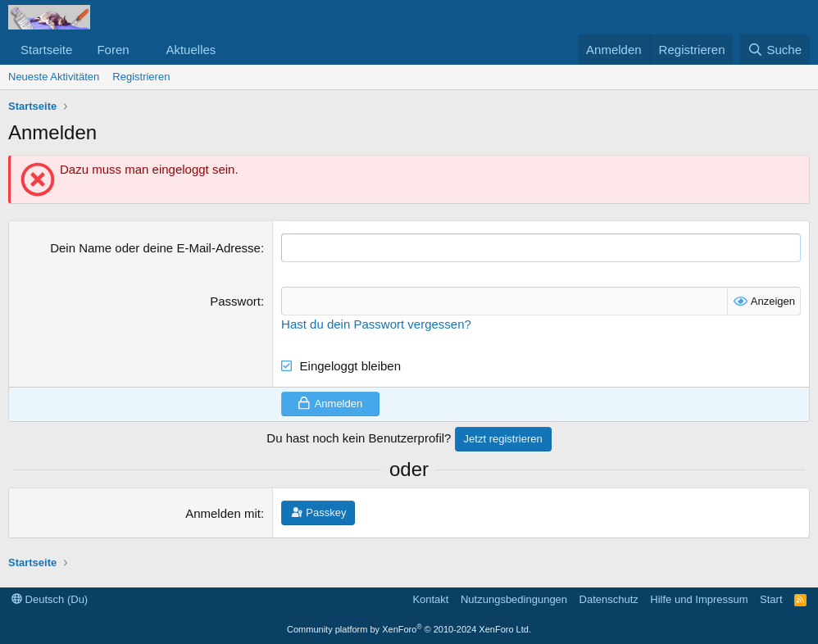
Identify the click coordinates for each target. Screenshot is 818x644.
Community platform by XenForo (409, 629)
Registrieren (141, 77)
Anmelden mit (223, 513)
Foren (113, 50)
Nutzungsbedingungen (514, 599)
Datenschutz (609, 599)
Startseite (46, 50)
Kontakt (430, 599)
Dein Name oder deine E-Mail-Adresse (155, 248)
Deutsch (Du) (50, 599)
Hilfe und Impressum (699, 599)
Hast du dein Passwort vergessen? (376, 324)
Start (771, 599)
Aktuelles (191, 50)
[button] (142, 50)
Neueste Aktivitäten (54, 77)
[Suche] (775, 50)
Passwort (235, 301)
